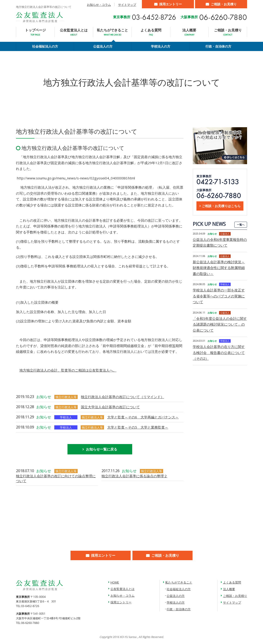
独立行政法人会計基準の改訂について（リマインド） (122, 397)
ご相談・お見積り (224, 4)
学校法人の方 (161, 46)
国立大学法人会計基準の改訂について (110, 407)
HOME (115, 582)
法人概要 (189, 32)
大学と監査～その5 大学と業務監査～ (138, 427)
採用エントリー (171, 4)
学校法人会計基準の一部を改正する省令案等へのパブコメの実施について (219, 296)
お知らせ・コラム (99, 5)
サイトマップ (127, 5)
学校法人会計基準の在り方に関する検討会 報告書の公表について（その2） (219, 352)
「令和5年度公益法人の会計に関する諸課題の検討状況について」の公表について (220, 324)
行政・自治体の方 (218, 46)
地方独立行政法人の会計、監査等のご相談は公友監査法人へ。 (68, 370)
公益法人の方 (103, 46)
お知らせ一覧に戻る (102, 449)
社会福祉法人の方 (45, 46)
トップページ (35, 32)
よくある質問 (151, 32)
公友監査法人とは (74, 32)
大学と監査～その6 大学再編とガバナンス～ (143, 417)
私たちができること (112, 32)
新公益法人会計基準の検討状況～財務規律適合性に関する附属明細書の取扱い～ (219, 268)
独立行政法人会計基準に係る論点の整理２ (134, 476)
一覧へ (241, 225)
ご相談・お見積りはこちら (221, 206)
